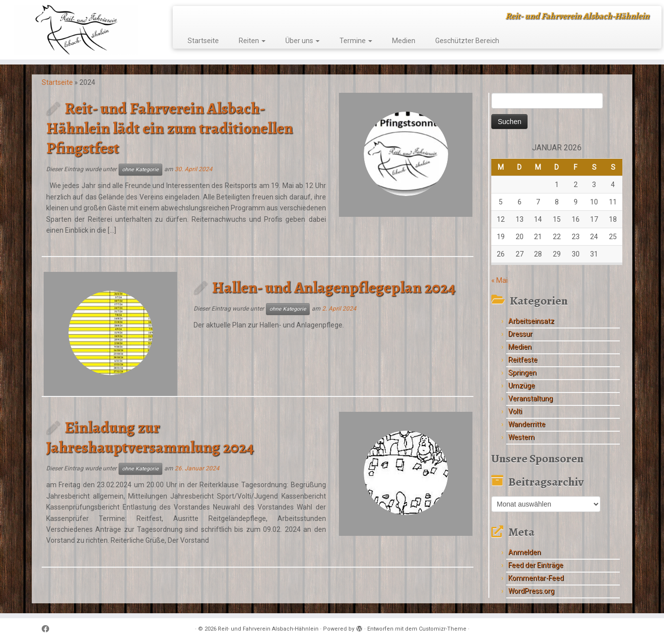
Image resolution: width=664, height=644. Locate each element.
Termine (356, 41)
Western (521, 437)
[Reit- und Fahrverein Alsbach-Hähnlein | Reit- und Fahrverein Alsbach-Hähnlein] (77, 30)
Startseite (203, 41)
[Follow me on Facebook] (49, 629)
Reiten (252, 41)
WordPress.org (531, 591)
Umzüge (522, 386)
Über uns (302, 41)
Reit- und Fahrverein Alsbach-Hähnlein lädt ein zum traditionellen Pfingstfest (169, 128)
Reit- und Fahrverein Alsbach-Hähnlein (268, 629)
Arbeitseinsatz (531, 321)
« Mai (499, 280)
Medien (404, 41)
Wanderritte (527, 424)
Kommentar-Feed (536, 578)
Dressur (520, 334)
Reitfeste (523, 360)
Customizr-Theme (443, 629)
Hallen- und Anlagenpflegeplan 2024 (334, 287)
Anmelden (525, 552)
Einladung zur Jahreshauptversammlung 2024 (150, 437)
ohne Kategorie (140, 169)
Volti (515, 411)
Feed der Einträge (536, 565)
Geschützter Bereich (467, 41)
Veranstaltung (531, 398)
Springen (522, 373)
